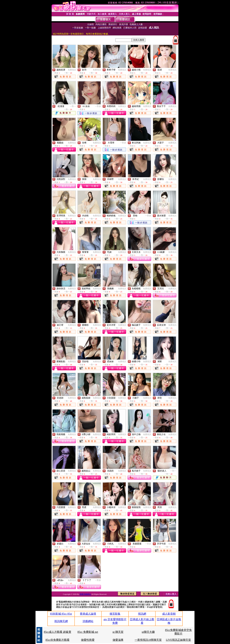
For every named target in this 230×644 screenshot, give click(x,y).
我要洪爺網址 (85, 594)
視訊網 (142, 614)
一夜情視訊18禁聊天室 (148, 640)
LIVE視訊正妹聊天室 (178, 640)
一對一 (73, 106)
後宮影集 (115, 614)
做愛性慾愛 (88, 640)
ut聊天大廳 (148, 632)
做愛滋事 (118, 640)
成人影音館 (169, 614)
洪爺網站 (88, 621)
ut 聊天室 (118, 632)
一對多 (98, 106)
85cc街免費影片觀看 (57, 640)
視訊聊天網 (61, 621)
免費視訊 (72, 70)
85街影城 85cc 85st (61, 614)
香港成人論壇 (88, 614)
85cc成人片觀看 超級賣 (57, 632)
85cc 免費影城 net (88, 632)
